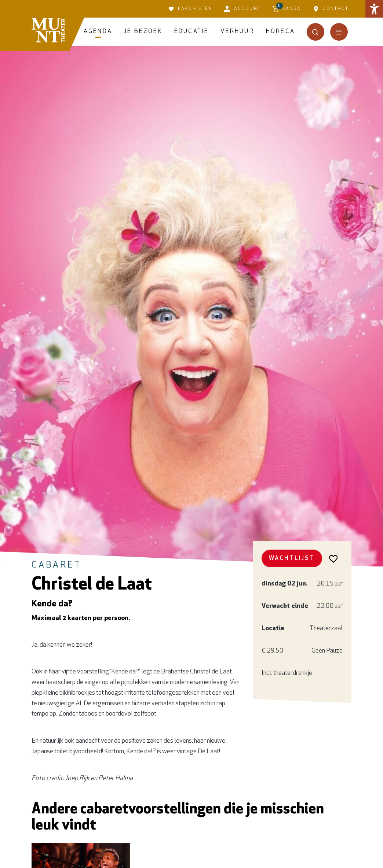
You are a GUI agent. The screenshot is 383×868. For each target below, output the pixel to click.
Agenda (98, 32)
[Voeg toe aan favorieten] (334, 558)
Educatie (192, 32)
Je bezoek (143, 32)
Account (242, 9)
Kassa (287, 8)
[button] (374, 9)
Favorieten (190, 9)
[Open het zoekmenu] (315, 32)
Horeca (280, 32)
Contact (331, 9)
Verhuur (237, 32)
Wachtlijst (292, 558)
